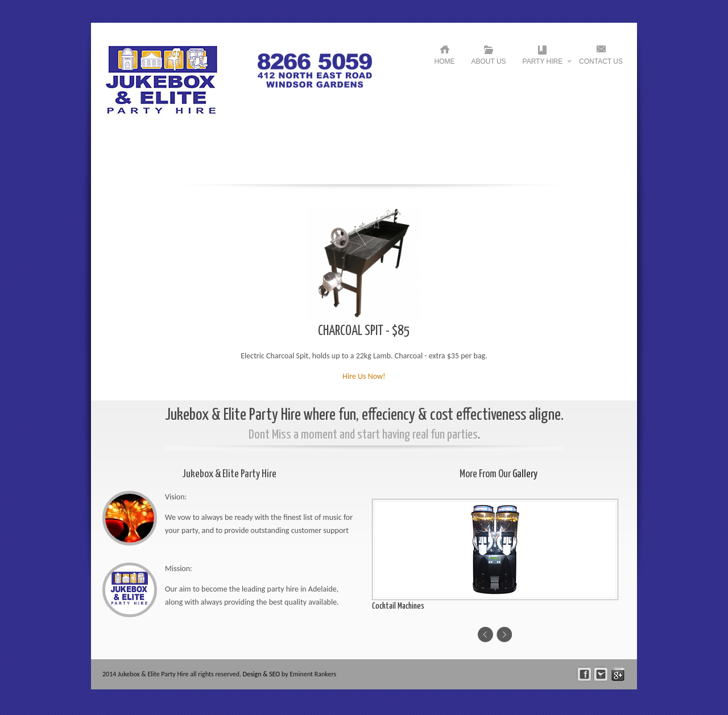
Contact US (601, 61)
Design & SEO (262, 674)
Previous (485, 635)
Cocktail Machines (398, 606)
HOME (445, 61)
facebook (584, 674)
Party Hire (543, 64)
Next (504, 635)
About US (489, 61)
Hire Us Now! (364, 376)
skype (618, 674)
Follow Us (601, 674)
